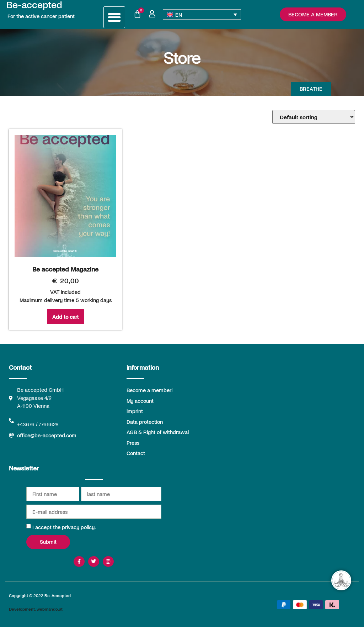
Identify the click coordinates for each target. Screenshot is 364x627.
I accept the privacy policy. (64, 527)
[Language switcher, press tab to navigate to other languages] (202, 14)
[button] (114, 17)
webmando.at (50, 609)
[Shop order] (314, 117)
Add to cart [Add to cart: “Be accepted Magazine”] (66, 317)
